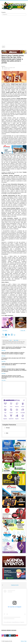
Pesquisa (3, 12)
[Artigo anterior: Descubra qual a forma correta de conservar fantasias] (5, 331)
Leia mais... (4, 350)
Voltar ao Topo (24, 641)
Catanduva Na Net (15, 585)
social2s (6, 337)
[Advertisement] (14, 30)
